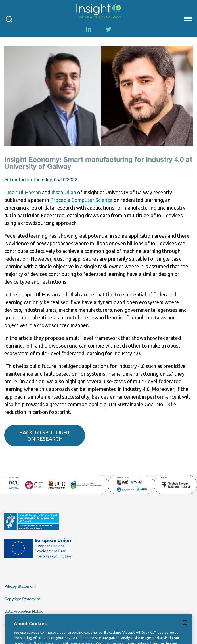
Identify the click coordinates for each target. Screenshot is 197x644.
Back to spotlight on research (45, 436)
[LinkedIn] (89, 29)
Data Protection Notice (24, 611)
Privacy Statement (20, 586)
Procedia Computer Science (81, 200)
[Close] (185, 628)
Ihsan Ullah (64, 192)
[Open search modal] (9, 19)
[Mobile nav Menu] (188, 19)
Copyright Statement (22, 599)
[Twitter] (108, 29)
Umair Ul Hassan (23, 192)
